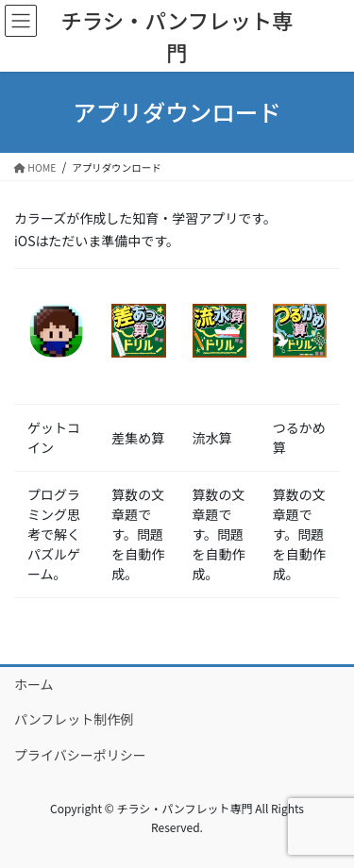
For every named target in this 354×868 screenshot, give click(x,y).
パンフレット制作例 (74, 719)
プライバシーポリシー (80, 755)
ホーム (34, 684)
